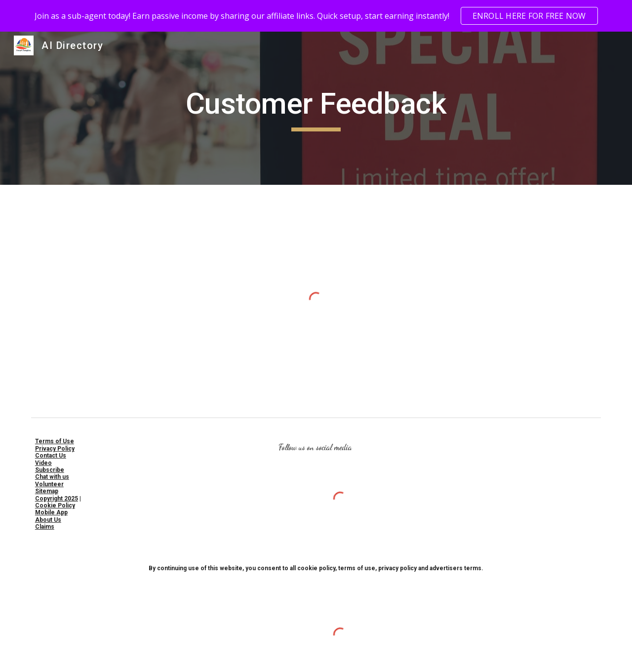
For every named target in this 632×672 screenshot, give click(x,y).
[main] (316, 108)
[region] (316, 16)
